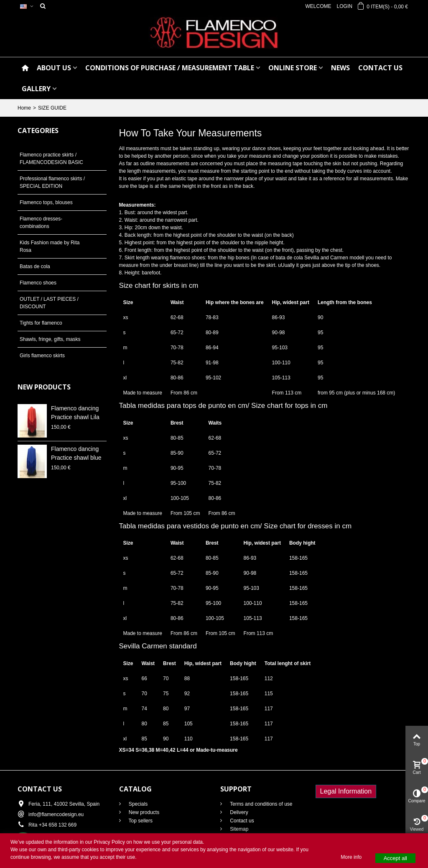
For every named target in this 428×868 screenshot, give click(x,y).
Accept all (395, 858)
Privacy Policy (109, 842)
